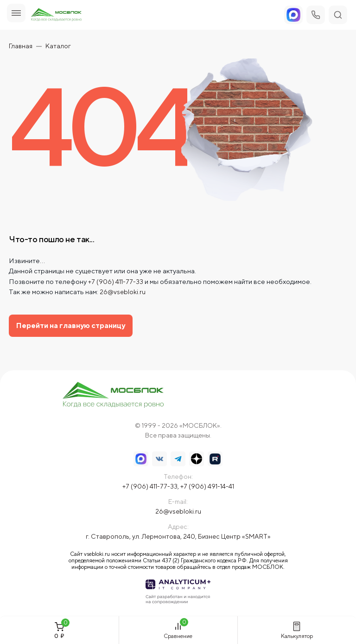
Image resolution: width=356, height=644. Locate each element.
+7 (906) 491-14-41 (207, 486)
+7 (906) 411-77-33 (116, 282)
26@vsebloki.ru (123, 292)
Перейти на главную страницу (71, 325)
